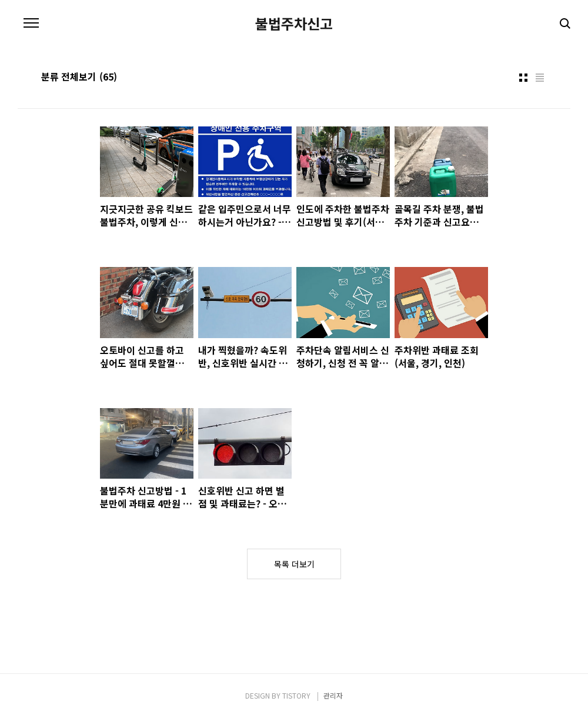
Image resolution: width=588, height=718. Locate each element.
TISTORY (296, 695)
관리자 (333, 695)
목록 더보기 (294, 564)
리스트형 (540, 78)
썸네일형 (523, 78)
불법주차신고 (294, 24)
